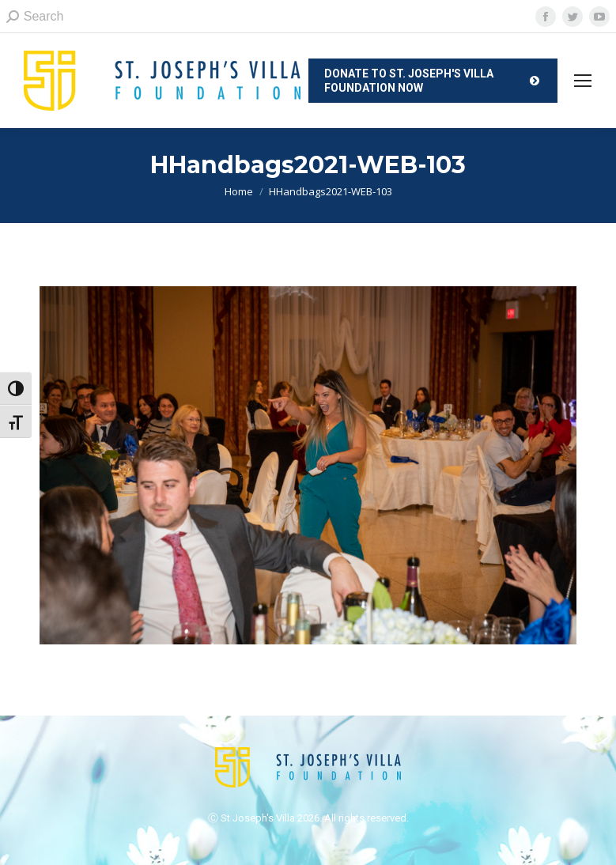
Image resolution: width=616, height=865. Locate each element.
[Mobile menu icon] (583, 81)
